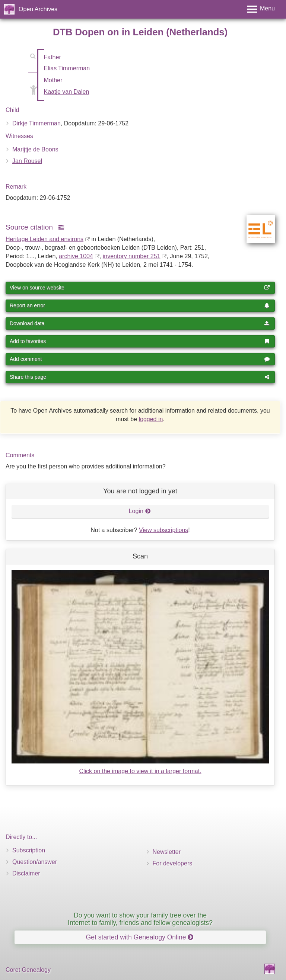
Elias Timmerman (67, 68)
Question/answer (35, 862)
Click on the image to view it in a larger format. (140, 771)
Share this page (140, 377)
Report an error (140, 305)
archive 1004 (76, 256)
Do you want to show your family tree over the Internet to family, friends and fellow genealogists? (140, 919)
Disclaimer (26, 873)
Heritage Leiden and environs (45, 239)
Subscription (29, 850)
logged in (151, 419)
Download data (140, 323)
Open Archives (38, 9)
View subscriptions (163, 530)
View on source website (140, 288)
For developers (173, 863)
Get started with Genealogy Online (140, 937)
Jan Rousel (27, 161)
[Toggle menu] (261, 9)
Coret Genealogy (28, 970)
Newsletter (167, 852)
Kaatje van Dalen (67, 92)
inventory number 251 (132, 256)
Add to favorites (140, 341)
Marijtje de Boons (35, 149)
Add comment (140, 359)
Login (140, 511)
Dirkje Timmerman (36, 123)
